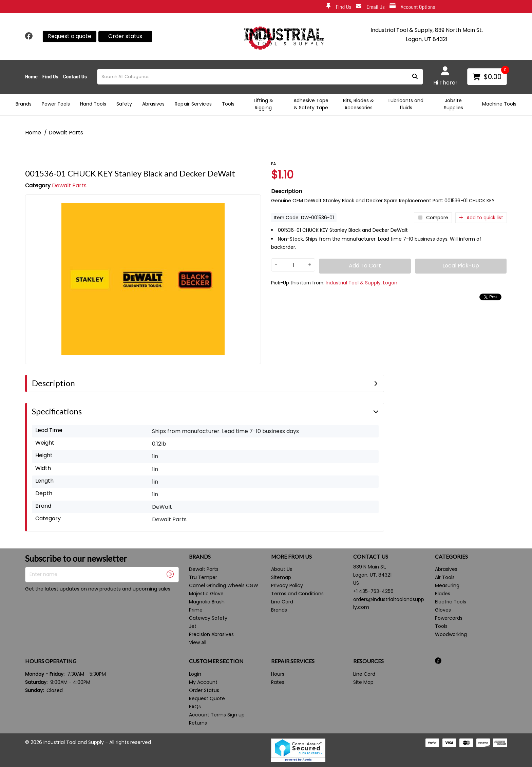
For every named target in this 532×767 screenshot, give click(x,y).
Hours (278, 674)
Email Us (370, 7)
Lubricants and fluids (406, 104)
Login (195, 674)
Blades (443, 594)
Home (31, 76)
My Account (203, 682)
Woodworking (451, 634)
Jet (193, 626)
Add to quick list (481, 218)
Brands (24, 104)
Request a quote (70, 36)
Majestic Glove (206, 594)
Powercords (449, 618)
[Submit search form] (415, 77)
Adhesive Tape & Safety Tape (311, 104)
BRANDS (200, 557)
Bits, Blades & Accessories (358, 104)
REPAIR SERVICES (293, 661)
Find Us (339, 7)
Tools (228, 104)
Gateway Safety (208, 618)
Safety (124, 104)
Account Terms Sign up (217, 715)
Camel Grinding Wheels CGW (224, 585)
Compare (433, 218)
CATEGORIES (451, 557)
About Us (282, 569)
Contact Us (75, 76)
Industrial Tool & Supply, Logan (362, 283)
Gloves (443, 610)
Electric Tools (451, 602)
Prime (196, 610)
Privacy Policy (287, 585)
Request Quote (207, 698)
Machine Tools (499, 104)
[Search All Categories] (260, 77)
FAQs (195, 707)
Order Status (204, 690)
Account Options (412, 7)
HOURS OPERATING (51, 661)
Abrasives (153, 104)
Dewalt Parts (66, 133)
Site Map (363, 682)
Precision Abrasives (211, 634)
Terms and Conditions (297, 594)
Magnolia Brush (207, 602)
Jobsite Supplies (453, 104)
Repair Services (193, 104)
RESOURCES (368, 661)
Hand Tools (93, 104)
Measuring (447, 585)
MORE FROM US (291, 557)
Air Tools (445, 577)
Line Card (282, 602)
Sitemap (281, 577)
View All (198, 642)
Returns (198, 723)
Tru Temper (203, 577)
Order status (125, 36)
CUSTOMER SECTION (216, 661)
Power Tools (56, 104)
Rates (278, 682)
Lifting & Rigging (263, 104)
